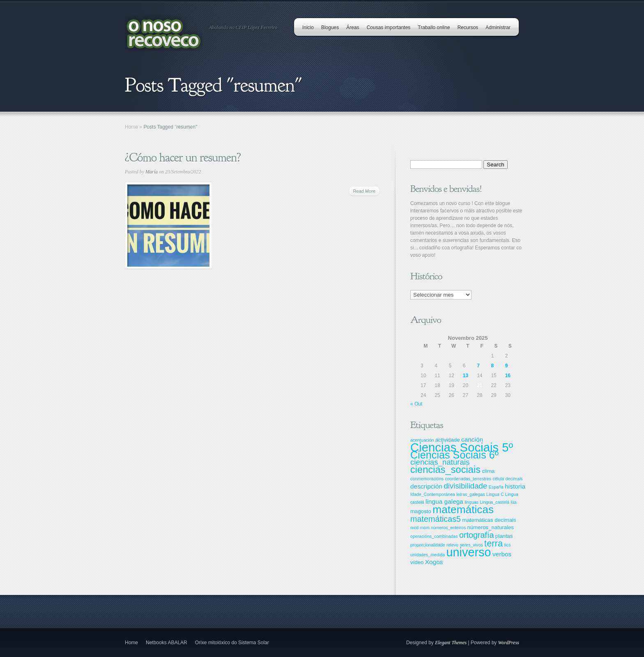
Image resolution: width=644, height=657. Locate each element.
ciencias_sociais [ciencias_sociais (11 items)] (445, 470)
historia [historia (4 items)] (515, 486)
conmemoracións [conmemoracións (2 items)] (427, 479)
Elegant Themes (451, 643)
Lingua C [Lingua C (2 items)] (495, 494)
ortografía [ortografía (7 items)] (477, 535)
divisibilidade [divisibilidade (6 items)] (465, 486)
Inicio (308, 28)
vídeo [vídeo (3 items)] (417, 562)
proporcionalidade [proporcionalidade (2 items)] (428, 545)
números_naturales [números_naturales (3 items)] (491, 527)
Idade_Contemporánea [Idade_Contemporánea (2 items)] (433, 494)
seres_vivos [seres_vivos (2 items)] (471, 545)
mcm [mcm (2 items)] (424, 528)
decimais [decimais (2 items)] (514, 479)
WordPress (509, 643)
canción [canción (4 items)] (472, 439)
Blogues (330, 28)
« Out (416, 404)
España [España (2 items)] (496, 487)
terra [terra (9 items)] (493, 543)
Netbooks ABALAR (167, 643)
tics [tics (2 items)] (508, 545)
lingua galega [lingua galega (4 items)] (444, 501)
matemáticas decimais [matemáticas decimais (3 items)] (489, 520)
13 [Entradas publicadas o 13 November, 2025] (466, 376)
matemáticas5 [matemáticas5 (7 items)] (436, 519)
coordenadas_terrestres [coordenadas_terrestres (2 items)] (468, 479)
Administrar (498, 28)
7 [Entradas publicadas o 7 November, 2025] (478, 366)
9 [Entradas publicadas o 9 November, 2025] (507, 366)
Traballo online (434, 28)
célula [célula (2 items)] (498, 479)
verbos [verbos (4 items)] (502, 554)
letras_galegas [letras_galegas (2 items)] (470, 494)
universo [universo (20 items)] (468, 552)
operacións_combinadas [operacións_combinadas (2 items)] (434, 536)
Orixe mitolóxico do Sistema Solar (232, 643)
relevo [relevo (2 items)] (452, 545)
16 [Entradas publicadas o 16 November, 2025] (508, 376)
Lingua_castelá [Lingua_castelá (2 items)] (494, 502)
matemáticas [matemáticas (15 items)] (463, 509)
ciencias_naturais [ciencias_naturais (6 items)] (440, 462)
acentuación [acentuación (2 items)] (422, 440)
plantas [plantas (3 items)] (504, 536)
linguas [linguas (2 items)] (471, 502)
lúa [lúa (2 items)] (513, 502)
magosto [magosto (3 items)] (421, 511)
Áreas (353, 28)
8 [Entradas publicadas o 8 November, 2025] (492, 366)
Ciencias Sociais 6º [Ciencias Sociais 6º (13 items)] (454, 455)
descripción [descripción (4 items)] (426, 486)
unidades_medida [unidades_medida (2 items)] (428, 555)
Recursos (468, 28)
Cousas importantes (389, 28)
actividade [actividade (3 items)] (448, 440)
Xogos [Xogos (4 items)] (434, 562)
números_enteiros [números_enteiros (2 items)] (448, 528)
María (152, 172)
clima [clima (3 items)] (488, 471)
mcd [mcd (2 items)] (414, 528)
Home (131, 127)
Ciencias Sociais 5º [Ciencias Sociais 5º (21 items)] (462, 447)
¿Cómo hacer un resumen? (183, 157)
